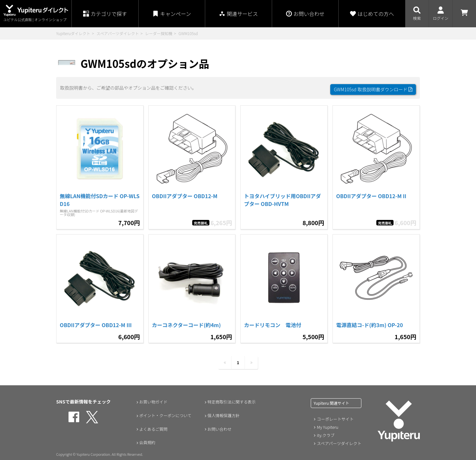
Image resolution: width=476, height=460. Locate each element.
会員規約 (145, 439)
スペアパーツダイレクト (118, 33)
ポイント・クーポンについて (166, 412)
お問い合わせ (218, 426)
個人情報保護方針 (223, 412)
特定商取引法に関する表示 (232, 398)
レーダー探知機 (159, 33)
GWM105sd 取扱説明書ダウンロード (373, 86)
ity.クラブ (325, 431)
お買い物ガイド (152, 398)
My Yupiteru (327, 423)
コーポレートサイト (334, 416)
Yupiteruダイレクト (73, 33)
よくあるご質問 (152, 426)
